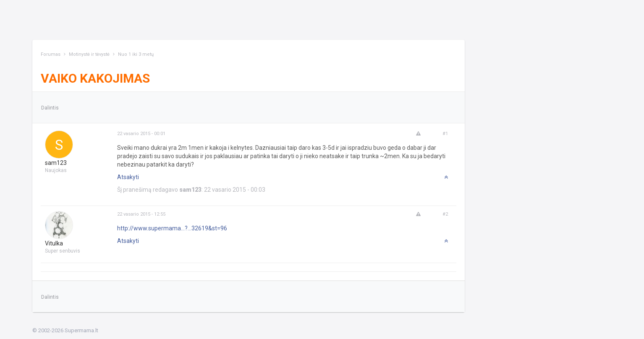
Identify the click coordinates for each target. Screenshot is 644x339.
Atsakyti (128, 177)
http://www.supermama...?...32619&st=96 (172, 228)
